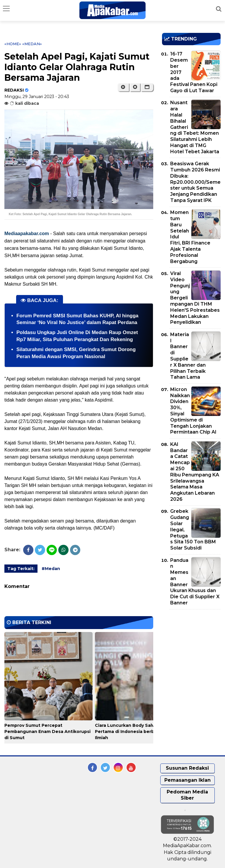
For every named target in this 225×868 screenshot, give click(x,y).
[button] (147, 87)
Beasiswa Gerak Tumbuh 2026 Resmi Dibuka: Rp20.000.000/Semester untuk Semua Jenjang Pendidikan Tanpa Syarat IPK (195, 182)
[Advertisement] (194, 648)
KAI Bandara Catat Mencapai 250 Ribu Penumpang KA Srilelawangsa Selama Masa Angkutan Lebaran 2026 (195, 472)
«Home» (13, 44)
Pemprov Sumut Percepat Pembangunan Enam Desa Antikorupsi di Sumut (47, 732)
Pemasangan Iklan (187, 780)
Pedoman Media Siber (187, 795)
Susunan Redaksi (187, 768)
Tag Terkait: (21, 569)
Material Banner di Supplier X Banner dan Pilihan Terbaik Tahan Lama (188, 356)
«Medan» (32, 44)
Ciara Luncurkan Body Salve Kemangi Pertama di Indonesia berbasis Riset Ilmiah (136, 732)
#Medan (51, 569)
